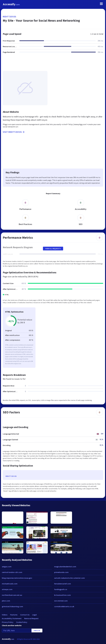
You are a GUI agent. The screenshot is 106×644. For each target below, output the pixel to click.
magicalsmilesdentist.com (65, 567)
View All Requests (53, 249)
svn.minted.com (61, 601)
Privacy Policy (8, 622)
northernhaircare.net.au (12, 595)
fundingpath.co (61, 589)
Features (14, 615)
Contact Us (25, 615)
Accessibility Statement (12, 618)
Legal (34, 615)
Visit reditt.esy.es (14, 132)
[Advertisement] (53, 64)
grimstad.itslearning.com (12, 606)
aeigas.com (7, 567)
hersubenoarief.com (63, 584)
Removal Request (31, 618)
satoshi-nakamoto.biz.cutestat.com (69, 578)
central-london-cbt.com (12, 572)
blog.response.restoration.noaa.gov (17, 578)
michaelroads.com (10, 584)
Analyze (37, 631)
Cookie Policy (22, 622)
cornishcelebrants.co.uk (64, 606)
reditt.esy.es (10, 17)
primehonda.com (61, 572)
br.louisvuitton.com (62, 595)
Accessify (11, 4)
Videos (5, 615)
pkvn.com (6, 601)
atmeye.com (7, 589)
